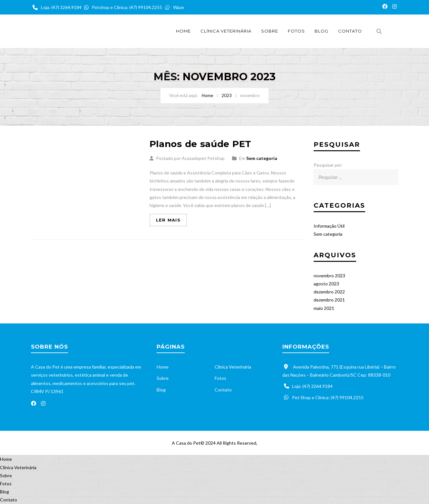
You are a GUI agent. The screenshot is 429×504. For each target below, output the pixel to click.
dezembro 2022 (329, 292)
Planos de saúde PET (200, 144)
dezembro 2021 (329, 300)
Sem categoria (262, 158)
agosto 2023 (326, 284)
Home (183, 31)
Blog (322, 31)
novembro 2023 (329, 276)
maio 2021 (324, 308)
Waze (174, 7)
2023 (227, 95)
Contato (350, 31)
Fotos (296, 31)
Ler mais (168, 220)
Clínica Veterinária (226, 31)
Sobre (270, 31)
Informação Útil (329, 226)
